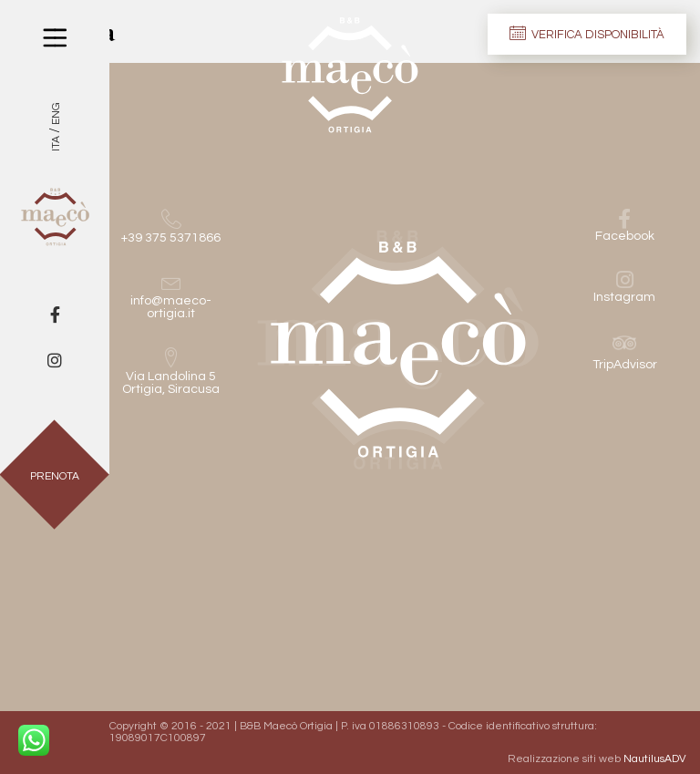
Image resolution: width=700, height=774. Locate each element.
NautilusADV (655, 759)
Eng (56, 114)
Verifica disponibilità (587, 33)
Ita (56, 144)
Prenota (55, 476)
